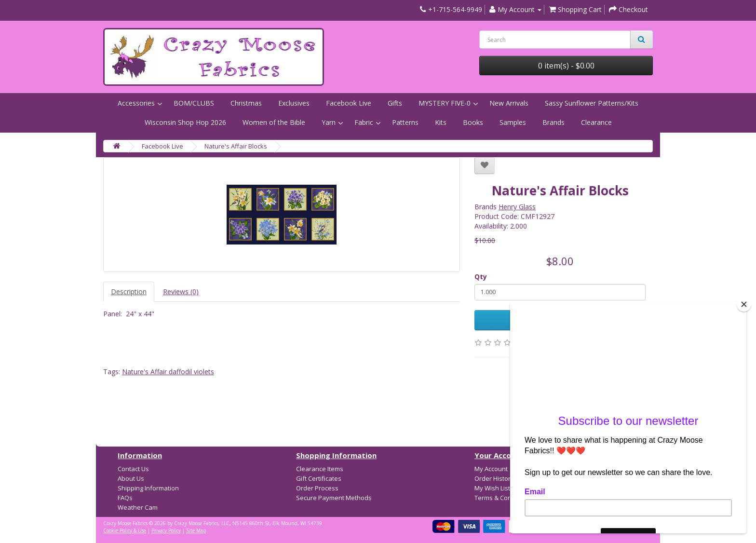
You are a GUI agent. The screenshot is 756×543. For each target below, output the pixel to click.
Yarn (329, 122)
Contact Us (133, 469)
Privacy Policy (166, 530)
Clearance (596, 122)
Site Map (196, 530)
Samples (513, 122)
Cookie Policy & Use (125, 530)
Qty (481, 277)
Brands (553, 122)
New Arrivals (509, 103)
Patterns (405, 122)
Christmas (246, 103)
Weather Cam (138, 507)
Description (129, 292)
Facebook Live (349, 103)
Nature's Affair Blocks (236, 146)
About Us (131, 478)
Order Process (317, 488)
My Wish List (492, 488)
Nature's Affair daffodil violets (168, 372)
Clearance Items (320, 469)
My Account (491, 469)
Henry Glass (517, 207)
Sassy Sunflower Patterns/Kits (592, 103)
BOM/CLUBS (194, 103)
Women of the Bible (274, 122)
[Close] (744, 304)
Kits (441, 122)
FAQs (125, 498)
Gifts (395, 103)
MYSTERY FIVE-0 (445, 103)
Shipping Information (148, 488)
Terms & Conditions (503, 498)
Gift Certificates (319, 478)
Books (473, 122)
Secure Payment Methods (334, 498)
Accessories (136, 103)
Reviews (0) (181, 292)
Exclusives (294, 103)
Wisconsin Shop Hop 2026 (185, 122)
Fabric (364, 122)
